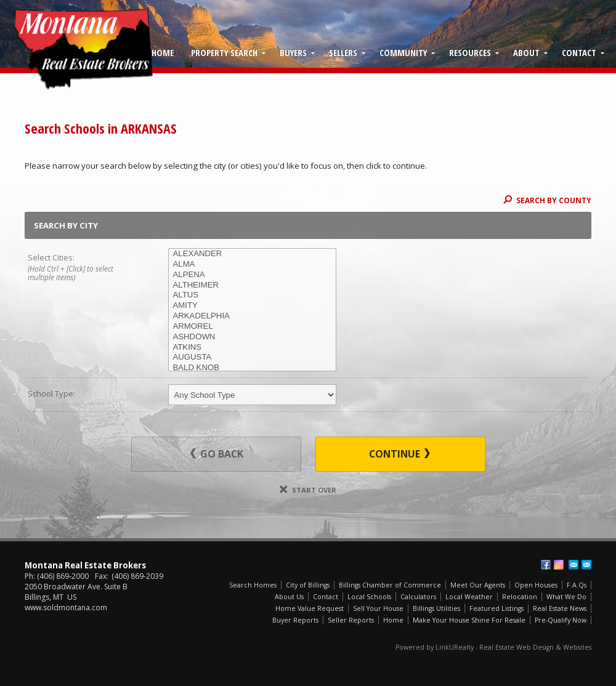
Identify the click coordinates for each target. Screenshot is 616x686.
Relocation (520, 597)
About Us (289, 597)
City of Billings (308, 585)
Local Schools (369, 597)
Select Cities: (84, 268)
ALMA (252, 264)
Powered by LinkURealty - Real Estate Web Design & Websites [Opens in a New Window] (493, 647)
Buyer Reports (295, 620)
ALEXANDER (252, 254)
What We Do (566, 597)
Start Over (308, 490)
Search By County (547, 200)
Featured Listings (496, 608)
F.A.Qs (577, 585)
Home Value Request (310, 608)
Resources (470, 52)
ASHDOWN (252, 337)
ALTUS (252, 295)
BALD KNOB (252, 368)
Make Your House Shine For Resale (469, 620)
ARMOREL (252, 327)
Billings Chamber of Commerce (390, 585)
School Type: (51, 393)
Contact (579, 52)
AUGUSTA (252, 357)
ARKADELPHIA (252, 316)
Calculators (418, 597)
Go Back (217, 454)
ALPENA (252, 275)
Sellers (343, 52)
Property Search (224, 52)
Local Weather (469, 597)
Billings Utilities (436, 608)
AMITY (252, 306)
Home (163, 52)
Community (403, 52)
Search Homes (253, 585)
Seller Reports (351, 620)
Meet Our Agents (478, 585)
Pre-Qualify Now (561, 620)
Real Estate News (560, 608)
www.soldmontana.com (66, 607)
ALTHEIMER (252, 285)
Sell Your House (378, 608)
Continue (399, 454)
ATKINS (252, 348)
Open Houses (536, 585)
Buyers (293, 52)
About (526, 52)
